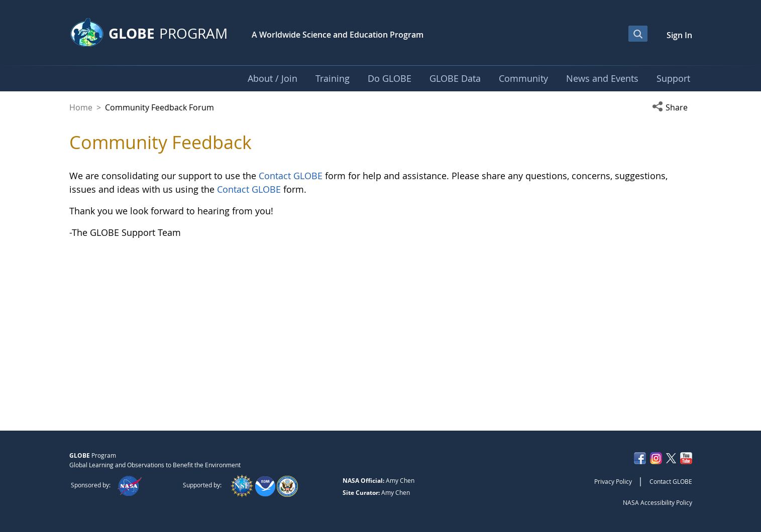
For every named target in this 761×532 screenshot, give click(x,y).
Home (81, 107)
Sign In (679, 35)
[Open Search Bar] (638, 34)
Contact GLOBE (291, 176)
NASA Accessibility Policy (658, 502)
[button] (672, 107)
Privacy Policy (613, 481)
